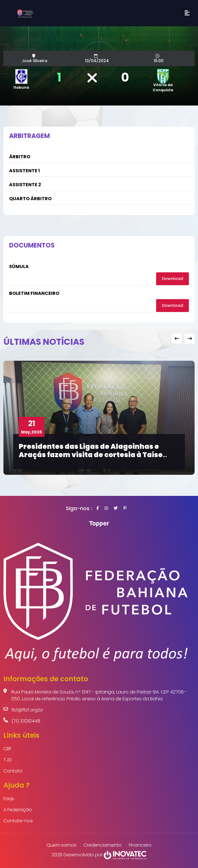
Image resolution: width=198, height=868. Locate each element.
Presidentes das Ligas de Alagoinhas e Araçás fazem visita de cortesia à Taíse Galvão (91, 455)
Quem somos (61, 845)
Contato (13, 771)
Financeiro (140, 845)
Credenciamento (103, 845)
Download (173, 279)
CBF (7, 749)
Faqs (9, 799)
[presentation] (177, 339)
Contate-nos (18, 821)
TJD (8, 760)
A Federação (18, 810)
